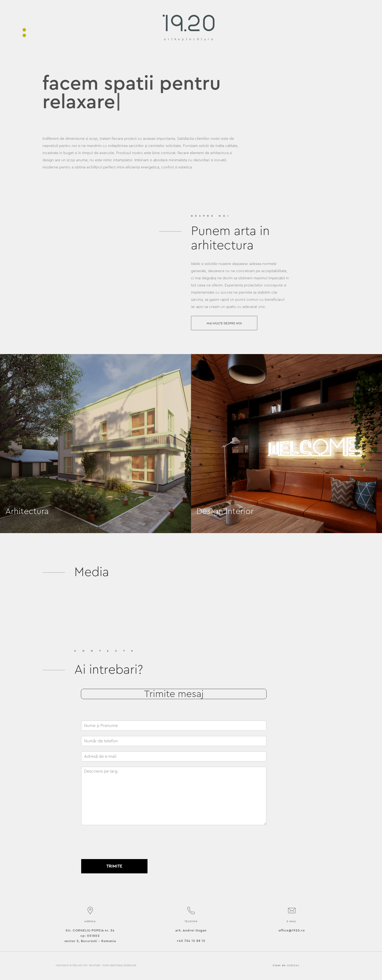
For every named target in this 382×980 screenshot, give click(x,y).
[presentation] (121, 850)
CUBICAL (293, 966)
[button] (224, 323)
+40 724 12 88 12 (191, 941)
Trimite (114, 866)
